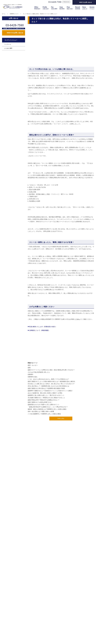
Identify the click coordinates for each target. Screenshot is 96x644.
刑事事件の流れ (33, 377)
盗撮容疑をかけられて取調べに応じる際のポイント (44, 405)
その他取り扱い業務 (24, 524)
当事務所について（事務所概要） (39, 330)
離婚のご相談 (8, 76)
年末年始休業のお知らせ (20, 579)
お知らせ (85, 8)
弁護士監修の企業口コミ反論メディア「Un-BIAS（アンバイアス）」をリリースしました (40, 570)
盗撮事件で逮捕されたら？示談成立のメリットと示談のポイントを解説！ (50, 391)
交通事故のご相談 (9, 88)
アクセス (92, 8)
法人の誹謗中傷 (8, 68)
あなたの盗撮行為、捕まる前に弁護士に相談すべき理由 (45, 393)
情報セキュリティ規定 (87, 625)
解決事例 (62, 8)
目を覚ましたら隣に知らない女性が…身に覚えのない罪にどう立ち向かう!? (51, 384)
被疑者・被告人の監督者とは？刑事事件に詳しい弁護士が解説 (47, 409)
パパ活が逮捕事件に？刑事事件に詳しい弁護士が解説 (44, 414)
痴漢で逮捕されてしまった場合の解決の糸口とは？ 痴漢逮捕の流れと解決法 (51, 381)
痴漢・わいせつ (33, 365)
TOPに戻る (61, 418)
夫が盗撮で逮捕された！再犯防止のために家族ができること (46, 398)
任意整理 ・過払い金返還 (11, 92)
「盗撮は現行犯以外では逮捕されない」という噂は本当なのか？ (48, 407)
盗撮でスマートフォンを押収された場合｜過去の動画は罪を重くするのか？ (51, 370)
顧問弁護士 (7, 65)
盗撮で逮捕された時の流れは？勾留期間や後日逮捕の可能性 (46, 388)
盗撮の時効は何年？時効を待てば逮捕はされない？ (44, 400)
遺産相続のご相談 (9, 80)
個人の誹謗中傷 (8, 72)
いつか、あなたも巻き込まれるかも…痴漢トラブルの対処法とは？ (48, 379)
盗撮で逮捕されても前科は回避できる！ (40, 402)
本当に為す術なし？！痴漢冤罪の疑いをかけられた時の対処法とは (48, 386)
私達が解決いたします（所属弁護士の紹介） (42, 327)
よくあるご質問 (8, 61)
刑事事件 (30, 375)
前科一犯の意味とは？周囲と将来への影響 (41, 411)
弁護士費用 (54, 8)
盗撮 (29, 368)
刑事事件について (14, 14)
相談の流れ (70, 8)
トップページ (8, 57)
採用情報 (78, 8)
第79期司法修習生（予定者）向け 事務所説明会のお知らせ (31, 587)
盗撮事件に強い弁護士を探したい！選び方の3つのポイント (46, 395)
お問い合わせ (84, 617)
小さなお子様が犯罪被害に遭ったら (39, 372)
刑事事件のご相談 (9, 84)
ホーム (4, 14)
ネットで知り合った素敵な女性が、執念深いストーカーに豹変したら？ (40, 14)
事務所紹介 (37, 8)
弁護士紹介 (46, 8)
